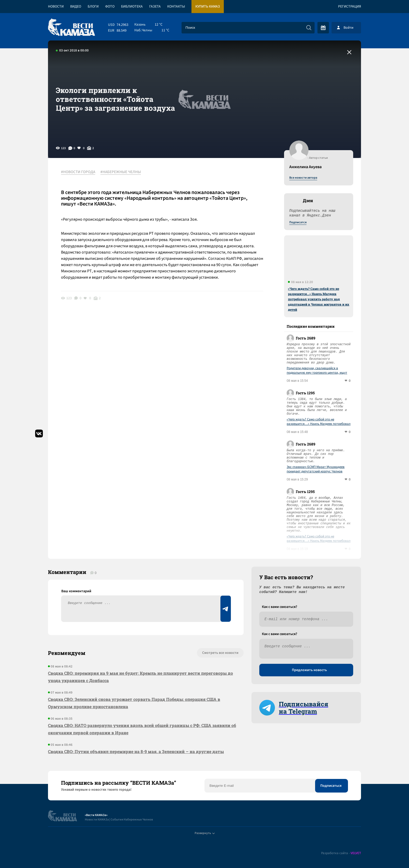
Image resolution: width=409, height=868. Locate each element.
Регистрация (350, 7)
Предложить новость (309, 670)
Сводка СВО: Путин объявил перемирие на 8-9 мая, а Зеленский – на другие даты (136, 751)
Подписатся (298, 222)
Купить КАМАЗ (208, 7)
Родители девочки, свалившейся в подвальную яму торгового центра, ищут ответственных (317, 371)
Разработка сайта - (341, 853)
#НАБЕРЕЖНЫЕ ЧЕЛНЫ (121, 172)
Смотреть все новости (220, 653)
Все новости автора (303, 178)
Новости (56, 7)
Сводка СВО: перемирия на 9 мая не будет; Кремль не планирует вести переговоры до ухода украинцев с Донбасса (140, 677)
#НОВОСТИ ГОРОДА (78, 172)
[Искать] (309, 28)
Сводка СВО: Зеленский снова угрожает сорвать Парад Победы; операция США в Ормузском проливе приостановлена (134, 703)
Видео (76, 7)
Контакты (176, 7)
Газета (155, 7)
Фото (110, 7)
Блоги (93, 7)
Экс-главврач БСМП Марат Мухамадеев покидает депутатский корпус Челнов (316, 469)
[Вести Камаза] (71, 28)
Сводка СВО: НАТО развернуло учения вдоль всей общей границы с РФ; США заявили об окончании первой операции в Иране (142, 729)
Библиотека (132, 7)
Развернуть (205, 833)
